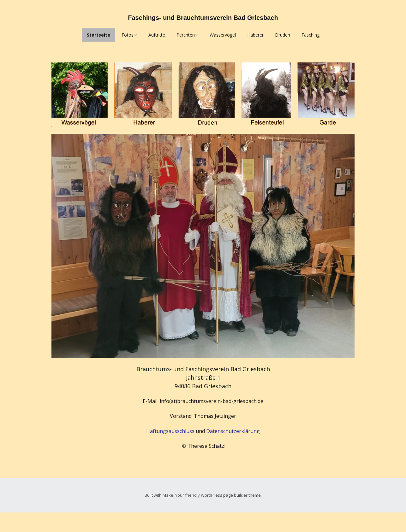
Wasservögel (223, 35)
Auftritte (157, 35)
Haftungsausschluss (170, 431)
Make (168, 495)
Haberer (255, 35)
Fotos (128, 35)
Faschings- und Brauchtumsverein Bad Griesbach (203, 18)
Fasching (310, 35)
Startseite (99, 35)
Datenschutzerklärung (233, 431)
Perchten (186, 35)
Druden (283, 35)
